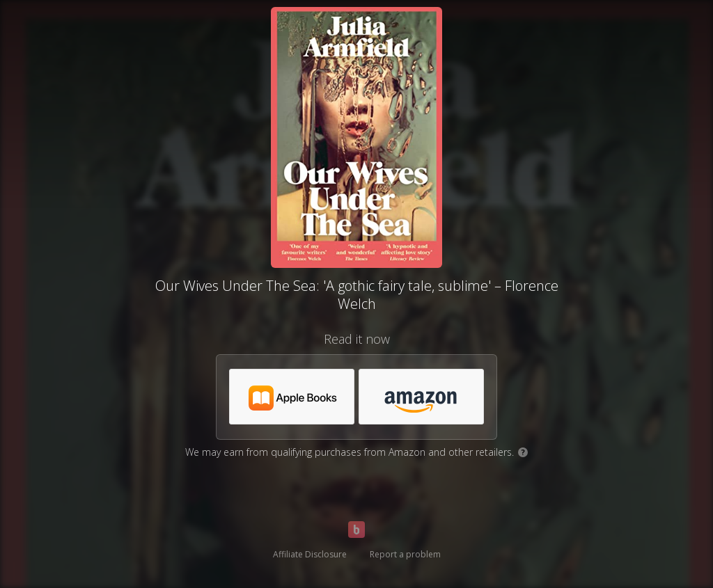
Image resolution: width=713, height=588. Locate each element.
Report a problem (405, 554)
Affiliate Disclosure (310, 554)
